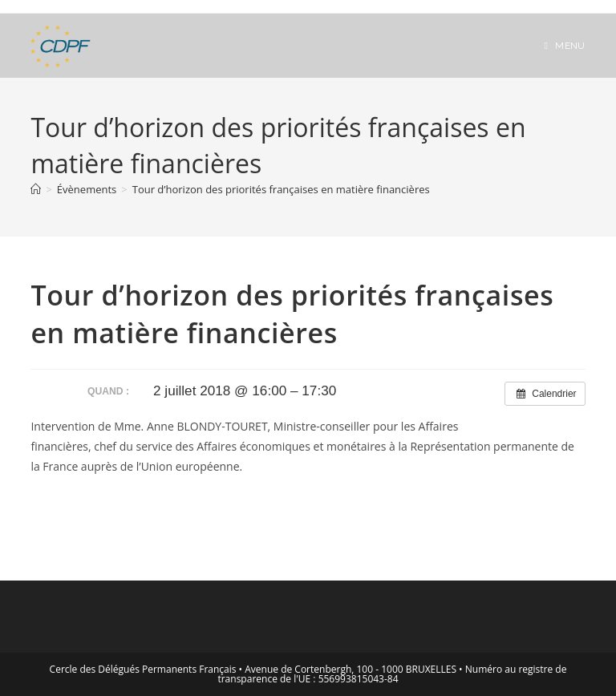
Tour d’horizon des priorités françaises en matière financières (281, 189)
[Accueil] (36, 189)
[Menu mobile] (564, 46)
